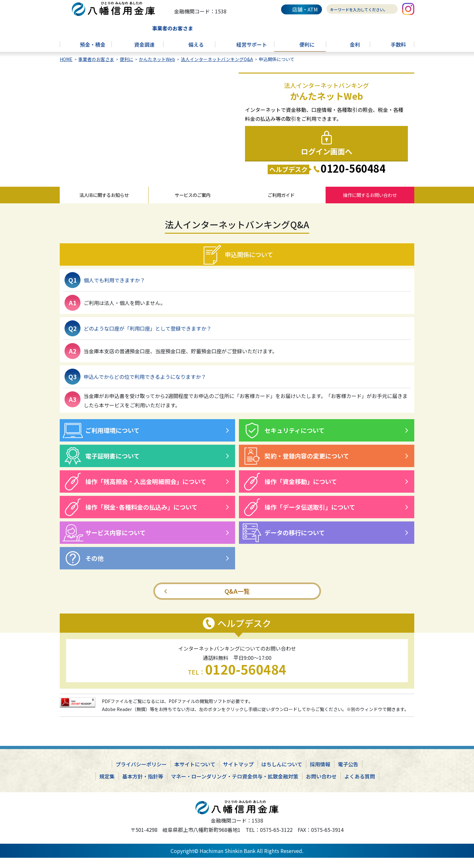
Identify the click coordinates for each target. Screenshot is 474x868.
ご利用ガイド (281, 203)
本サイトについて (195, 774)
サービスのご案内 (193, 203)
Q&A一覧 (237, 601)
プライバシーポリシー (141, 774)
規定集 (107, 786)
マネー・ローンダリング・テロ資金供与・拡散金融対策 (235, 786)
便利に (126, 66)
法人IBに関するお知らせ (104, 203)
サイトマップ (238, 774)
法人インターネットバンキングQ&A (217, 66)
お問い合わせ (321, 786)
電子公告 (348, 774)
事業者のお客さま (96, 66)
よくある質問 (360, 786)
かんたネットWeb (157, 66)
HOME (66, 66)
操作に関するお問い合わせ (370, 203)
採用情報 (320, 774)
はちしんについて (282, 774)
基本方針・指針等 (143, 786)
